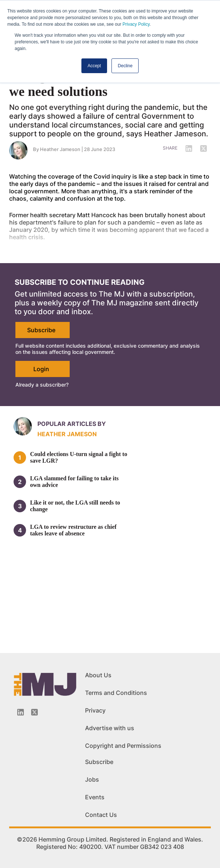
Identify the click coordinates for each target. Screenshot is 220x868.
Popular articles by (72, 424)
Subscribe (41, 330)
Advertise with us (110, 728)
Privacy (95, 710)
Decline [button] (125, 66)
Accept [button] (94, 66)
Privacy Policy (136, 24)
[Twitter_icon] (34, 712)
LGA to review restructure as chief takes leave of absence (73, 530)
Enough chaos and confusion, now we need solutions (105, 84)
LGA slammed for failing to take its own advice (74, 482)
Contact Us (101, 815)
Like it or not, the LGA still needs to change (75, 506)
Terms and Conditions (116, 693)
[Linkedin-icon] (21, 712)
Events (95, 797)
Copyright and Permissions (123, 746)
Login (41, 369)
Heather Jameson (60, 149)
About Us (98, 675)
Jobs (92, 779)
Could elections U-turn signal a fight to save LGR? (79, 457)
